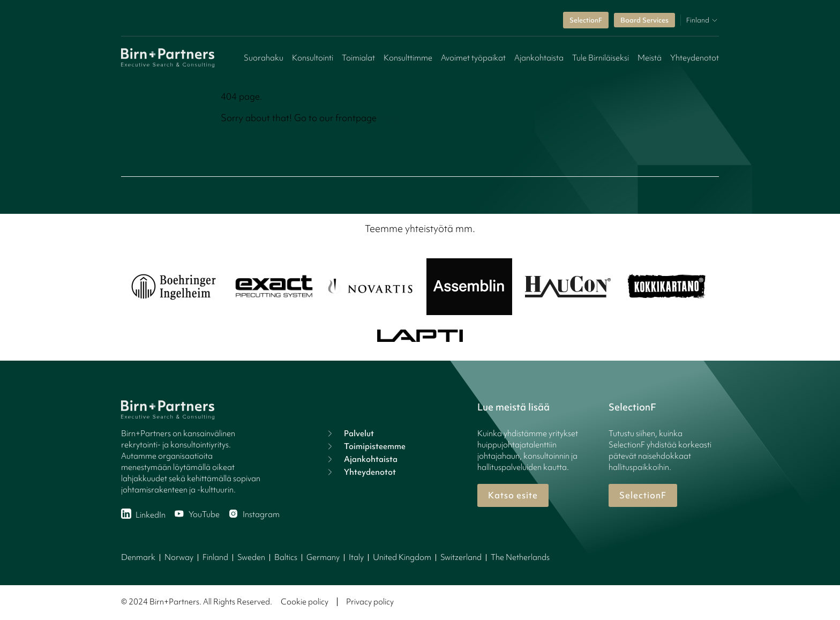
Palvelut (349, 434)
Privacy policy (370, 602)
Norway (179, 557)
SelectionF (586, 20)
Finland (215, 557)
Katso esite (513, 495)
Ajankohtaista (539, 58)
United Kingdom (402, 557)
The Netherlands (520, 557)
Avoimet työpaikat (473, 58)
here (389, 118)
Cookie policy (305, 602)
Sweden (251, 557)
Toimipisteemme (365, 446)
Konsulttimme (408, 58)
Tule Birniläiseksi (601, 58)
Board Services (644, 20)
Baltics (286, 557)
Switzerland (461, 557)
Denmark (138, 557)
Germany (323, 557)
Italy (356, 557)
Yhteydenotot (695, 58)
